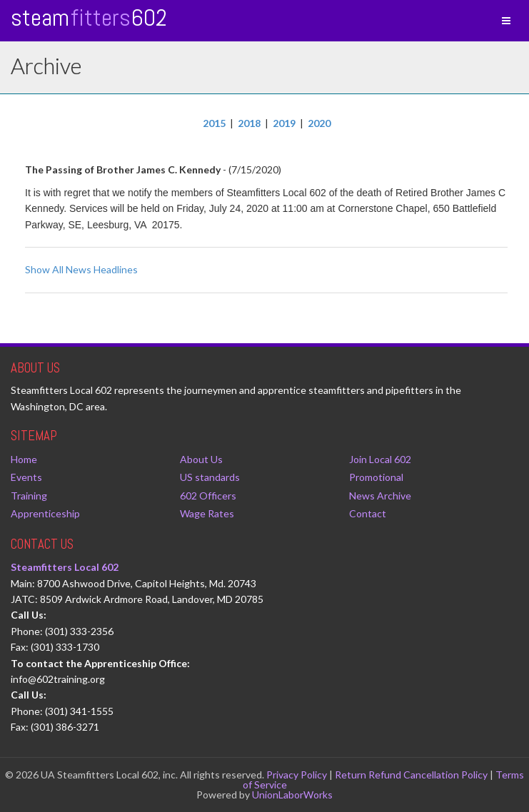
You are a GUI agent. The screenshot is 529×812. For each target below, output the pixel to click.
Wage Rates (207, 513)
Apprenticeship (45, 513)
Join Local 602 (380, 459)
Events (26, 477)
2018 (249, 123)
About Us (201, 459)
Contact (368, 513)
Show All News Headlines (81, 269)
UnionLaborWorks (292, 795)
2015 (214, 123)
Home (24, 459)
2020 (319, 123)
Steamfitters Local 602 (65, 567)
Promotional (376, 477)
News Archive (380, 496)
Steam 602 (89, 17)
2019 (284, 123)
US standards (210, 477)
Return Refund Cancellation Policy (411, 775)
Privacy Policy (297, 775)
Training (29, 496)
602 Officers (208, 496)
